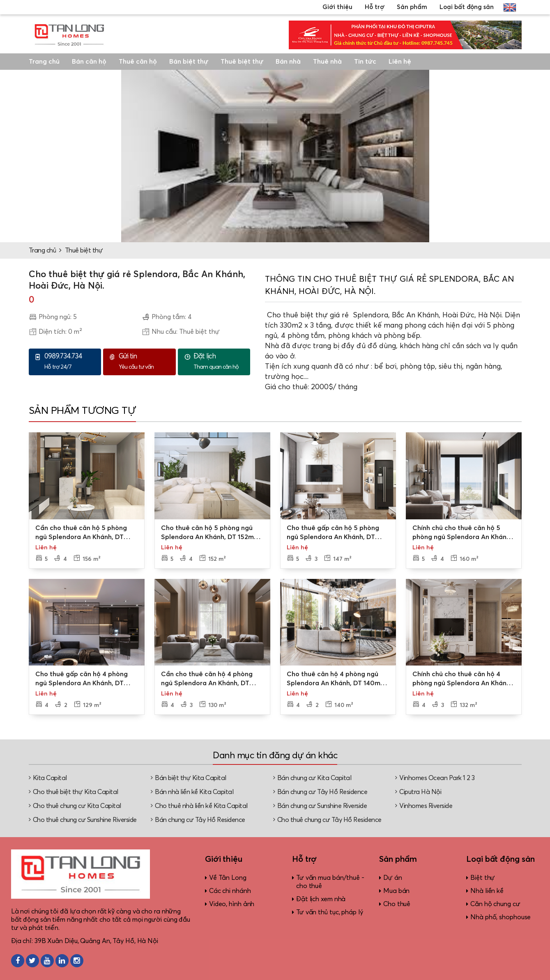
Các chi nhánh (230, 891)
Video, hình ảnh (232, 904)
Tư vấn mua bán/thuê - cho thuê (330, 882)
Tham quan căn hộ (220, 361)
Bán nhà (288, 62)
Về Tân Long (228, 878)
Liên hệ (400, 62)
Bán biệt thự (189, 62)
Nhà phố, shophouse (501, 917)
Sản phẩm (412, 7)
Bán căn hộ (89, 62)
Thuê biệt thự (242, 62)
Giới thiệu (337, 7)
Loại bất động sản (467, 7)
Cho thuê (397, 904)
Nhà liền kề (487, 891)
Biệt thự (483, 878)
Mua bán (396, 891)
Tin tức (365, 62)
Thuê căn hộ (138, 62)
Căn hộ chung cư (495, 904)
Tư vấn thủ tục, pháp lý (330, 912)
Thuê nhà (327, 62)
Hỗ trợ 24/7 (71, 361)
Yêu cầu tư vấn (145, 361)
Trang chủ (44, 62)
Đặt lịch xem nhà (321, 899)
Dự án (393, 878)
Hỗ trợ (375, 7)
